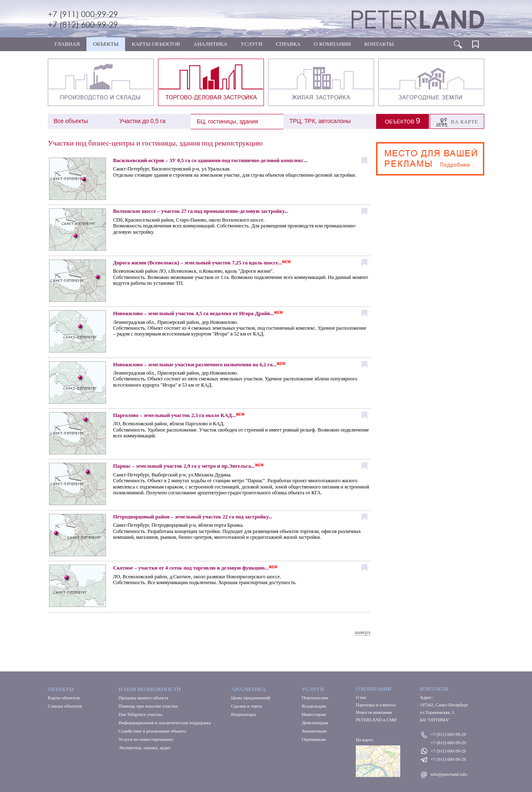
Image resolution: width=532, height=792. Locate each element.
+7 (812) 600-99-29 (83, 24)
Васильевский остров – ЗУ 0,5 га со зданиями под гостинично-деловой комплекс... (210, 160)
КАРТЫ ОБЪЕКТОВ (156, 44)
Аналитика (249, 689)
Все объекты (71, 121)
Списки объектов (65, 706)
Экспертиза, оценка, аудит (145, 748)
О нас (361, 697)
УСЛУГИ (251, 44)
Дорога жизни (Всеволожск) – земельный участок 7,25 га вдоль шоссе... (197, 263)
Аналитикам (314, 731)
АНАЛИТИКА (210, 44)
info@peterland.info (449, 774)
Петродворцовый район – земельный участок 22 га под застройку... (193, 517)
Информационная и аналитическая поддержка (165, 723)
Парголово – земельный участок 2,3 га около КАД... (174, 415)
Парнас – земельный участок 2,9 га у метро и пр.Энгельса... (184, 466)
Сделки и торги (246, 706)
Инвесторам (314, 714)
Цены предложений (251, 698)
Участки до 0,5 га (142, 121)
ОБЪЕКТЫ (106, 44)
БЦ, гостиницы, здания (227, 121)
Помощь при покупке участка (148, 706)
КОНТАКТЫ (379, 44)
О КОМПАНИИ (332, 44)
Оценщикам (314, 739)
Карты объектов (64, 698)
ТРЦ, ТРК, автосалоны (320, 121)
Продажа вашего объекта (143, 698)
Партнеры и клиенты (376, 705)
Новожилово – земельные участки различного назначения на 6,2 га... (195, 365)
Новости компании (374, 712)
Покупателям (315, 698)
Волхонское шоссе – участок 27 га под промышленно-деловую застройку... (201, 211)
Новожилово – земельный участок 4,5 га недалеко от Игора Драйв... (193, 313)
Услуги (313, 689)
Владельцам (314, 706)
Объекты (61, 689)
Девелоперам (315, 723)
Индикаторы (244, 714)
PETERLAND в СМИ (376, 720)
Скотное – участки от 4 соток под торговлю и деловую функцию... (191, 568)
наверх (363, 632)
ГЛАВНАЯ (67, 44)
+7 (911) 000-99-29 (83, 14)
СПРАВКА (288, 44)
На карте (457, 122)
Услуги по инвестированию (146, 739)
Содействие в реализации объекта (152, 731)
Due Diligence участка (140, 714)
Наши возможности (150, 689)
